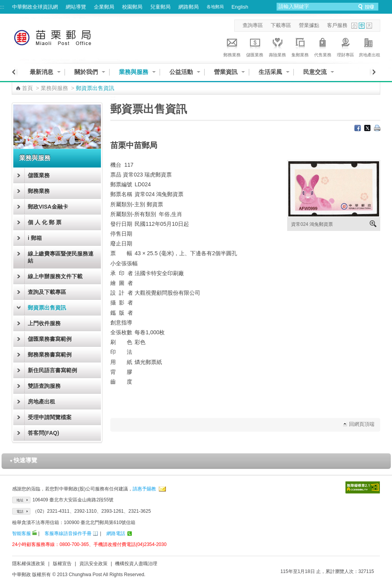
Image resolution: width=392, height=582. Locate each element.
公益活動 (181, 72)
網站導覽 (76, 7)
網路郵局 (189, 7)
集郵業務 (300, 46)
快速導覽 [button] (23, 460)
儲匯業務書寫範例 (50, 339)
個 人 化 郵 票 (45, 222)
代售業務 (323, 46)
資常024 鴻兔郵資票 (312, 224)
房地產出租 (370, 46)
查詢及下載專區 (47, 292)
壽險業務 (277, 46)
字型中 (362, 26)
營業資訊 (226, 72)
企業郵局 (104, 7)
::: (2, 7)
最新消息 (41, 72)
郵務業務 (232, 46)
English (240, 7)
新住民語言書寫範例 (52, 370)
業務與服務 (134, 72)
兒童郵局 (160, 7)
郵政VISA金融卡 (48, 207)
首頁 (27, 88)
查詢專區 (253, 25)
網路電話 (116, 533)
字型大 (369, 26)
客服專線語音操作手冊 (68, 533)
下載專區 (281, 25)
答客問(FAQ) (43, 433)
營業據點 (309, 25)
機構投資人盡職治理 (136, 564)
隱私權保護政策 (29, 564)
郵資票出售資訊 (47, 308)
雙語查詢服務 (44, 386)
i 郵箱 (35, 238)
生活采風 (270, 72)
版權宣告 (62, 564)
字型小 (354, 26)
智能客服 (22, 533)
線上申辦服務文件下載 (55, 276)
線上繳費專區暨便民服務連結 (61, 257)
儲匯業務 (255, 46)
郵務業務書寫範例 (50, 355)
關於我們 (86, 72)
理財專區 (345, 46)
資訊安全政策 (94, 564)
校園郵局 (132, 7)
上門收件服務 (44, 323)
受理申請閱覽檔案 (50, 417)
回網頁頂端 (362, 424)
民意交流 (315, 72)
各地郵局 (215, 7)
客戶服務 (337, 25)
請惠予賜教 (144, 489)
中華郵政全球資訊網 (35, 7)
